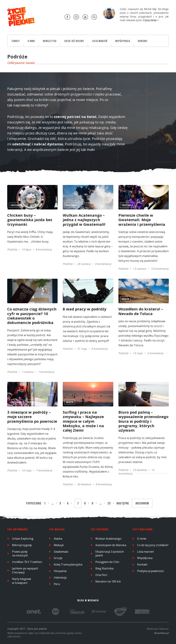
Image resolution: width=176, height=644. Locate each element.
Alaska (58, 539)
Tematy (15, 41)
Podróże (12, 249)
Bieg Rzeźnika (104, 568)
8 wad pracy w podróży (85, 309)
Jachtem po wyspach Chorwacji (25, 570)
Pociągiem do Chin (107, 562)
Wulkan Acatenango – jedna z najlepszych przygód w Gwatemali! (84, 220)
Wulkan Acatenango (108, 539)
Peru (57, 584)
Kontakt (143, 41)
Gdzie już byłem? (74, 41)
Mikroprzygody (22, 545)
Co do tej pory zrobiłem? (153, 545)
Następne (123, 503)
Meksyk (125, 299)
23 (109, 503)
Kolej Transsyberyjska (68, 564)
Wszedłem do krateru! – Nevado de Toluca (141, 311)
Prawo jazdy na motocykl (20, 554)
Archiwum (142, 503)
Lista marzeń (100, 41)
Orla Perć (101, 575)
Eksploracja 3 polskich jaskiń (110, 554)
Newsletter (50, 41)
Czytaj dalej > (150, 20)
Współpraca (123, 41)
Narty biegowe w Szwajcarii (22, 581)
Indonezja (60, 577)
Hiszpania (60, 571)
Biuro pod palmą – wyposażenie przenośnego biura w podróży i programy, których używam (143, 421)
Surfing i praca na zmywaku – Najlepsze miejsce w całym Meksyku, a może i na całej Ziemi (83, 421)
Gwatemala (16, 205)
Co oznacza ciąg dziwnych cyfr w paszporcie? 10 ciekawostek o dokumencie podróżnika (32, 316)
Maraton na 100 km (108, 581)
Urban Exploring (23, 539)
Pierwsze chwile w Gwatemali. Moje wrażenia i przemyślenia (142, 220)
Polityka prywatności (150, 571)
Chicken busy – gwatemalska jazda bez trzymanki (30, 220)
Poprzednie (34, 503)
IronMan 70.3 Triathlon (27, 562)
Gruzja (58, 558)
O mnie (31, 41)
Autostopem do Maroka (111, 545)
